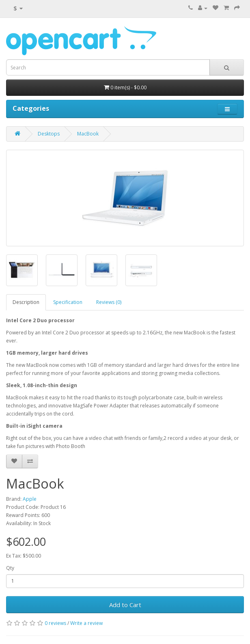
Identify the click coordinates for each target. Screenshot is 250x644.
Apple (30, 499)
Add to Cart (125, 605)
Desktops (49, 134)
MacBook (88, 134)
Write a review (86, 623)
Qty (10, 568)
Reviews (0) (109, 302)
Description (26, 302)
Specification (68, 302)
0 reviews (55, 623)
